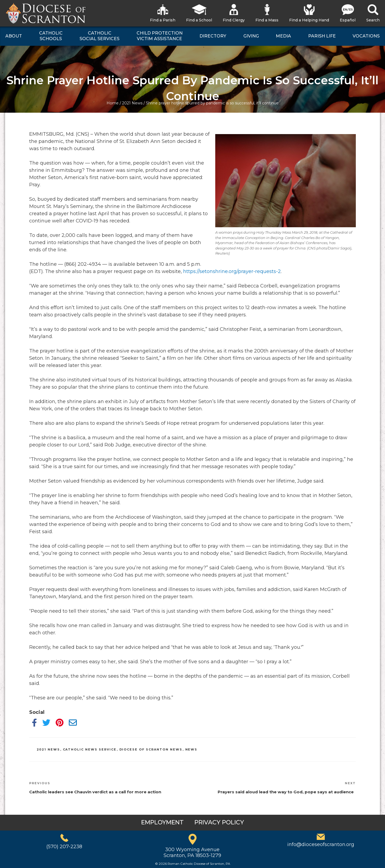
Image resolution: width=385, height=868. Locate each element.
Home (113, 103)
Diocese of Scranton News (151, 749)
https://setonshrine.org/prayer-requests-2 (232, 271)
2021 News (132, 103)
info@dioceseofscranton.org (321, 844)
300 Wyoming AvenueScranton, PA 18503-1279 (192, 852)
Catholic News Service (90, 749)
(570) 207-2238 (64, 847)
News (191, 749)
